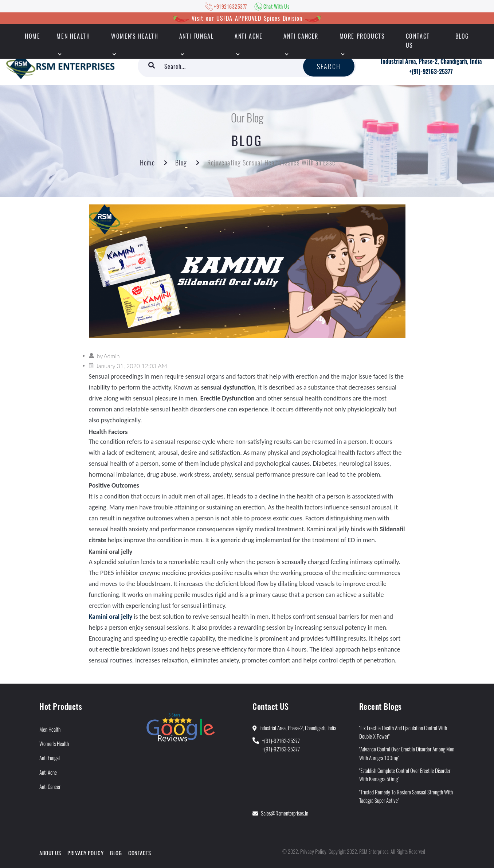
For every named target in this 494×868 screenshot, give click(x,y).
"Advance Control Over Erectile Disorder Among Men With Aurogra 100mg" (407, 753)
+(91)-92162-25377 (281, 740)
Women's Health (135, 36)
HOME (32, 36)
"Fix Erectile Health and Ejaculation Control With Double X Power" (403, 732)
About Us (50, 853)
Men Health (73, 36)
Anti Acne (248, 36)
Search (329, 66)
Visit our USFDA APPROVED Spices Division (247, 18)
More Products (362, 36)
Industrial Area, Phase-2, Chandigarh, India (431, 61)
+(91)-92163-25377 (431, 71)
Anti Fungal (197, 36)
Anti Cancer (301, 36)
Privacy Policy (85, 853)
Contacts (140, 853)
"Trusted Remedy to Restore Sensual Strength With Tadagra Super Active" (406, 796)
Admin (111, 356)
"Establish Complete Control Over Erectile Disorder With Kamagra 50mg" (405, 775)
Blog (462, 36)
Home (147, 163)
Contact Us (418, 41)
